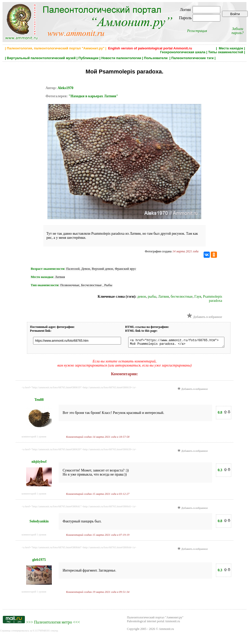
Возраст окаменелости (48, 269)
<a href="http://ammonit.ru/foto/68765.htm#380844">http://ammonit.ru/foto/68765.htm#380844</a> (79, 549)
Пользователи (156, 58)
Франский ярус (126, 269)
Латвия (60, 277)
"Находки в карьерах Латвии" (93, 96)
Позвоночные (70, 285)
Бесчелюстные (92, 285)
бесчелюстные (182, 297)
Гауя (198, 297)
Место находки (42, 277)
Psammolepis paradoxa (212, 299)
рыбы (152, 297)
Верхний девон (102, 269)
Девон (86, 269)
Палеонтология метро (53, 624)
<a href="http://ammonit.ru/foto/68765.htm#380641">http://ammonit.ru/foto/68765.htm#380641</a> (79, 508)
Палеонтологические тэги (192, 58)
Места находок (231, 48)
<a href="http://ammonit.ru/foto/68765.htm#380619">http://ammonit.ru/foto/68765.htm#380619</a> (79, 389)
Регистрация (197, 31)
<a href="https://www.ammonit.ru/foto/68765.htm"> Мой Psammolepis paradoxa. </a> (181, 343)
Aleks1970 (65, 88)
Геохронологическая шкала (183, 52)
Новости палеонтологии (121, 58)
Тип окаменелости (45, 285)
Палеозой (73, 269)
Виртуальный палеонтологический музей (41, 58)
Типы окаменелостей (226, 52)
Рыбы (108, 285)
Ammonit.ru (166, 630)
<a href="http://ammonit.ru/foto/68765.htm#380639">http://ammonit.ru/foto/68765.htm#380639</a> (79, 451)
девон (142, 297)
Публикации (88, 58)
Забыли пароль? (238, 31)
